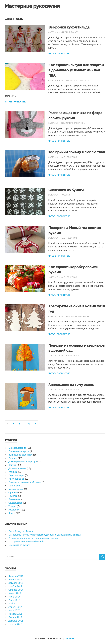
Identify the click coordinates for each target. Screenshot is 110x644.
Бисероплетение (17, 448)
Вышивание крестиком (73, 123)
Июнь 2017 (14, 600)
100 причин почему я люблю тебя (77, 152)
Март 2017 (14, 610)
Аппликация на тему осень (71, 385)
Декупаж (13, 465)
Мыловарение (16, 489)
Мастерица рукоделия (32, 6)
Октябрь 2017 (16, 590)
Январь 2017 (15, 617)
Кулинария (14, 486)
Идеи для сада (16, 475)
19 (29, 423)
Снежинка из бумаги (66, 190)
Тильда (75, 32)
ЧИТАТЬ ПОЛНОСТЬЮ (59, 54)
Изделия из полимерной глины (25, 482)
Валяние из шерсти (19, 451)
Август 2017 (15, 593)
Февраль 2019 (16, 576)
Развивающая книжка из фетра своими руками (33, 538)
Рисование (14, 499)
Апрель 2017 (15, 607)
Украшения (14, 510)
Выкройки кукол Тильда (69, 27)
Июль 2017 (14, 597)
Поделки (65, 195)
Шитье (12, 513)
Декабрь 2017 (16, 583)
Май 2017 (14, 604)
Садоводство (15, 503)
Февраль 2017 (16, 614)
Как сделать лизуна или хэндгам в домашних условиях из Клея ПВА (76, 70)
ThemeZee (69, 638)
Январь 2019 (15, 580)
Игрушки (65, 32)
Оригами (13, 493)
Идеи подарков (69, 157)
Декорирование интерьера (75, 316)
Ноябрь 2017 (15, 586)
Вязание (13, 458)
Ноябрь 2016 (15, 624)
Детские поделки (70, 80)
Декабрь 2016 (16, 621)
